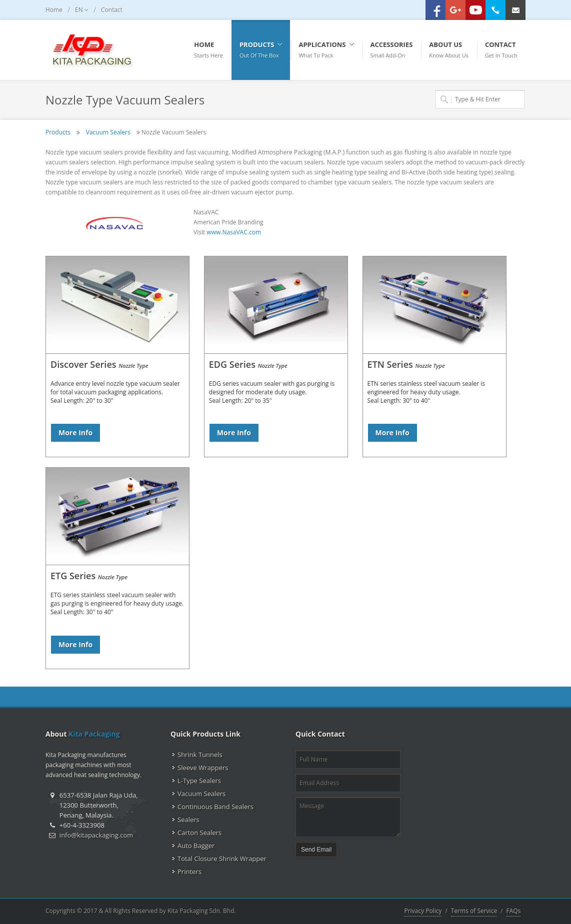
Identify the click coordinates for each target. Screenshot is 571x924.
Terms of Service (474, 911)
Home (54, 10)
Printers (189, 872)
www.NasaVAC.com (234, 232)
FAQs (514, 911)
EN (82, 10)
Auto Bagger (196, 846)
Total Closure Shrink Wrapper (222, 859)
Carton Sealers (199, 833)
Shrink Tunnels (200, 755)
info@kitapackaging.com (96, 835)
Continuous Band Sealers (215, 807)
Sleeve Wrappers (203, 768)
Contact (112, 10)
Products (58, 132)
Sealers (188, 820)
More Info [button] (75, 433)
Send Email (316, 850)
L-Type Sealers (199, 781)
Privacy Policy (423, 911)
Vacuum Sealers (108, 132)
